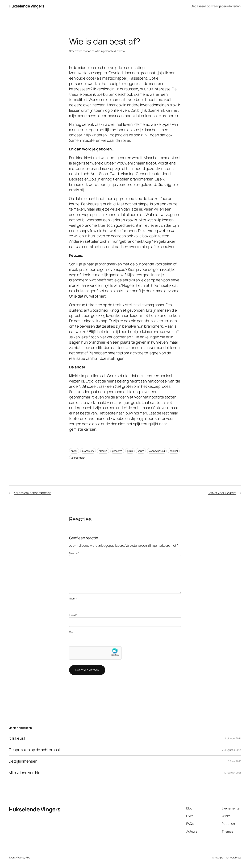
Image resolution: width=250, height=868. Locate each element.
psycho (121, 51)
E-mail (73, 615)
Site (71, 632)
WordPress (236, 857)
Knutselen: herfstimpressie (32, 493)
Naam (73, 598)
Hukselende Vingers (26, 6)
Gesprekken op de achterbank (35, 750)
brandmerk (88, 451)
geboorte (117, 451)
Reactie (74, 553)
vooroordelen (78, 458)
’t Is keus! (17, 738)
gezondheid (109, 51)
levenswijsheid (157, 451)
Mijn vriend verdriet (25, 773)
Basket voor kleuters (222, 493)
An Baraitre (94, 51)
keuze (141, 451)
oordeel (174, 451)
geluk (130, 451)
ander (74, 451)
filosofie (103, 451)
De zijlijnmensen (23, 761)
